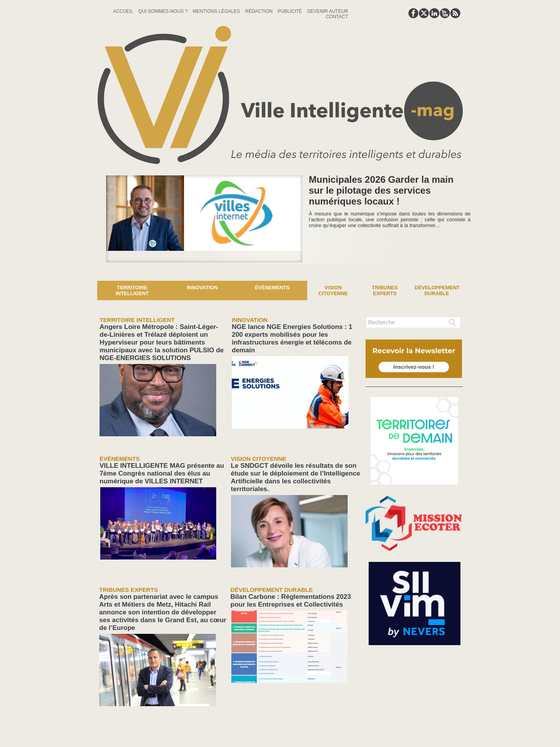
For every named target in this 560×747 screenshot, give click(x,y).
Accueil (124, 11)
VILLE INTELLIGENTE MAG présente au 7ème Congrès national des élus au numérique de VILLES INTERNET (162, 455)
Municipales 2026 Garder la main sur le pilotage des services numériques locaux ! (381, 190)
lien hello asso (438, 700)
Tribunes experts (385, 290)
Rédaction (259, 11)
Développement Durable (437, 290)
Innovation (202, 288)
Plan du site (261, 729)
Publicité (290, 11)
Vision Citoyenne (333, 290)
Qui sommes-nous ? (164, 11)
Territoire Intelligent (132, 290)
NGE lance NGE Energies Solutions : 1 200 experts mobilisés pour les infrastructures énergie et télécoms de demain (292, 332)
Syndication (299, 729)
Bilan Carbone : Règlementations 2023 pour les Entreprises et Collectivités (287, 570)
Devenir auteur (328, 11)
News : (9, 275)
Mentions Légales (217, 11)
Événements (272, 288)
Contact (337, 17)
